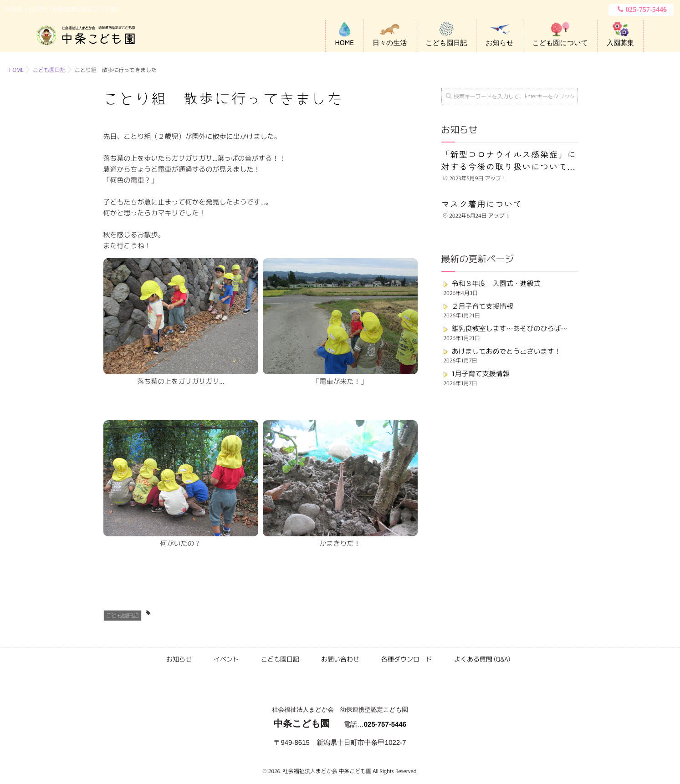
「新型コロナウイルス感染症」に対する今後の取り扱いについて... (509, 160)
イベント (226, 659)
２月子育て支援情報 (483, 306)
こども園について (560, 43)
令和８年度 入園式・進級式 (496, 283)
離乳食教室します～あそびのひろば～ (510, 328)
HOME (344, 43)
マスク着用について (482, 204)
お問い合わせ (340, 659)
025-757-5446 (641, 10)
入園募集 (620, 43)
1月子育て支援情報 (481, 374)
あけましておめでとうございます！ (506, 351)
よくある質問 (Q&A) (482, 659)
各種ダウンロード (407, 659)
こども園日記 (446, 43)
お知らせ (499, 43)
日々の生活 (390, 43)
